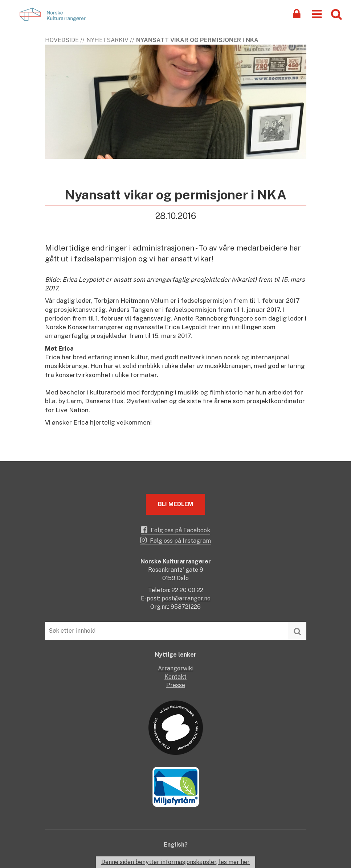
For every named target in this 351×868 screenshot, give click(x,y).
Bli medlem (175, 504)
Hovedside (62, 40)
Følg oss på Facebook (175, 530)
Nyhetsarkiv (107, 40)
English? (176, 845)
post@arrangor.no (186, 598)
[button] (317, 14)
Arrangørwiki (176, 668)
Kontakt (175, 677)
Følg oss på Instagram (175, 540)
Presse (176, 685)
